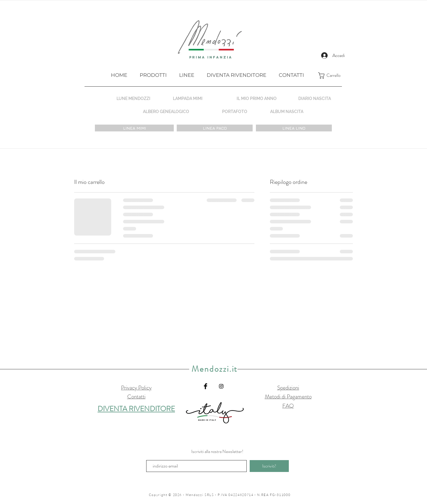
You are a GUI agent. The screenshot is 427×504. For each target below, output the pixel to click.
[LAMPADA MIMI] (188, 98)
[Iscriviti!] (269, 466)
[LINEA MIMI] (134, 128)
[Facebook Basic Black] (205, 386)
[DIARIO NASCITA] (314, 98)
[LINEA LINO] (294, 128)
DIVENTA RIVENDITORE (136, 409)
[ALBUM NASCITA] (287, 111)
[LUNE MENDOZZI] (133, 98)
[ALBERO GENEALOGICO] (166, 111)
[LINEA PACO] (215, 128)
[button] (334, 75)
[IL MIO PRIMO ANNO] (257, 98)
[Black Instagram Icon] (221, 386)
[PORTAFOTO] (235, 111)
